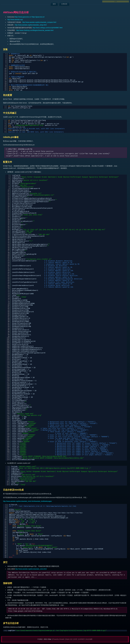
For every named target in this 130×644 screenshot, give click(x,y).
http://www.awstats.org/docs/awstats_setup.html (31, 25)
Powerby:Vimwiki (59, 639)
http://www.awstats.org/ (15, 20)
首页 (54, 4)
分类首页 (64, 4)
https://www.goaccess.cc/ (23, 17)
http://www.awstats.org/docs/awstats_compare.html (39, 22)
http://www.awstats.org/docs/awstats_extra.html (31, 569)
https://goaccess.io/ (38, 17)
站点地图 (89, 639)
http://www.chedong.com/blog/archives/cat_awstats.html (35, 30)
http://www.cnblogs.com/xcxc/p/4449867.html (47, 28)
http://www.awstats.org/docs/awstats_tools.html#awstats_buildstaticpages (27, 501)
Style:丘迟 (69, 639)
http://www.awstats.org (31, 415)
